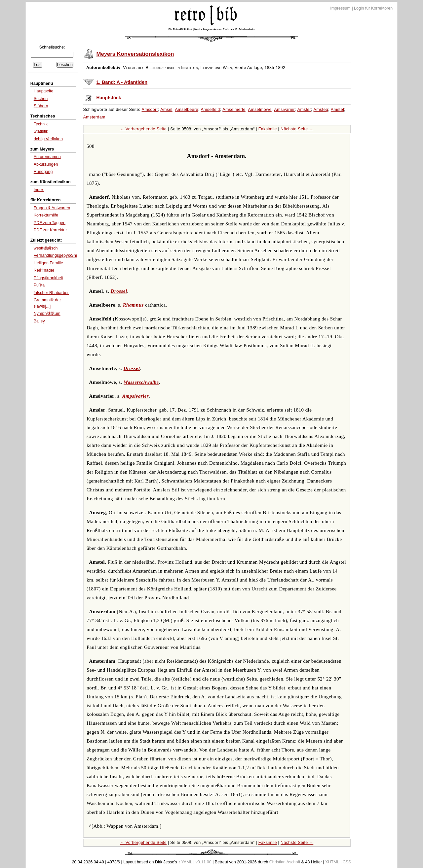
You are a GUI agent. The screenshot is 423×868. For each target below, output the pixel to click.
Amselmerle (234, 110)
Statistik (41, 131)
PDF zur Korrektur (50, 230)
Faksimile (268, 129)
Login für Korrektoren (373, 8)
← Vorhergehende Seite (143, 129)
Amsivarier (284, 110)
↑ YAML (185, 862)
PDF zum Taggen (50, 223)
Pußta (39, 285)
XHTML (332, 862)
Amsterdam (94, 117)
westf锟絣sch (46, 248)
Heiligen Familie (48, 263)
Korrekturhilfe (46, 215)
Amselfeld (210, 110)
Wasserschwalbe (141, 382)
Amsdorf (150, 110)
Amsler (304, 110)
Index (39, 190)
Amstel (337, 110)
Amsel (166, 110)
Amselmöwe (260, 110)
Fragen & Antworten (52, 208)
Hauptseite (44, 91)
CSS (347, 862)
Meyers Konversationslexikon (135, 54)
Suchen (41, 99)
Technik (41, 124)
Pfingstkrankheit (48, 278)
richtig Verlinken (48, 139)
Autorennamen (47, 157)
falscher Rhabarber (51, 293)
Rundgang (43, 172)
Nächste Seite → (297, 129)
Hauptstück (109, 98)
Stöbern (41, 106)
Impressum (340, 8)
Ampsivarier (135, 396)
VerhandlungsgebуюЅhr (56, 255)
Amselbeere (186, 110)
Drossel (119, 291)
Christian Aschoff (285, 862)
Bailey (39, 321)
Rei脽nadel (44, 270)
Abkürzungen (46, 164)
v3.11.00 (204, 862)
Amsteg (321, 110)
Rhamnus (133, 305)
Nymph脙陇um (47, 314)
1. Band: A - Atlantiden (122, 82)
